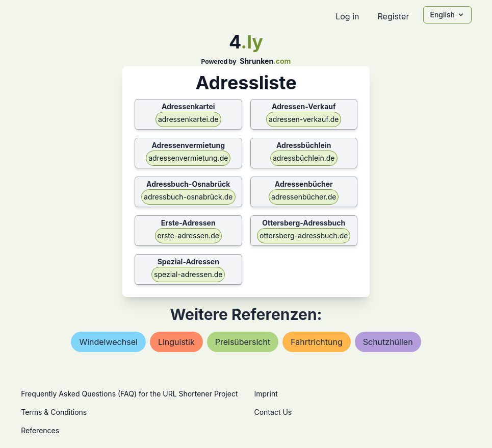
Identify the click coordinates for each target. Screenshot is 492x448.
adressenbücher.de (304, 197)
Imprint (266, 394)
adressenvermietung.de (188, 158)
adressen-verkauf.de (304, 119)
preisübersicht (243, 342)
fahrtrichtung (317, 342)
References (40, 430)
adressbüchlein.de (304, 158)
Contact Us (273, 412)
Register (393, 16)
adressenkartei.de (188, 119)
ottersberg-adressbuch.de (304, 235)
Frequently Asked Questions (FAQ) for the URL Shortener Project (129, 394)
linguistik (176, 342)
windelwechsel (108, 342)
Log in (347, 16)
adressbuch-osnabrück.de (188, 197)
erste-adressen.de (188, 235)
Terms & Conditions (54, 412)
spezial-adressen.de (188, 274)
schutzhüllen (388, 342)
